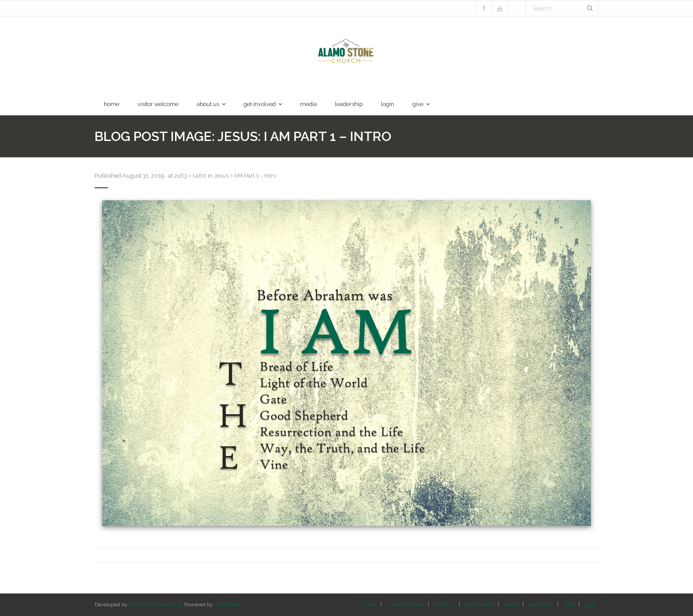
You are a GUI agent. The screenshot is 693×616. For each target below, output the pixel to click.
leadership (541, 605)
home (370, 605)
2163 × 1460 (190, 176)
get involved (480, 605)
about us (445, 605)
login (569, 605)
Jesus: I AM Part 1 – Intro (245, 176)
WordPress (227, 605)
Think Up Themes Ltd (155, 605)
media (511, 605)
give (590, 605)
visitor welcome (406, 605)
